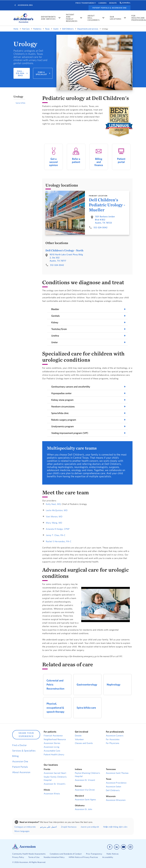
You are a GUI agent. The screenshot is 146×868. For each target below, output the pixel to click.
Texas (47, 29)
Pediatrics (37, 29)
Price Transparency (86, 3)
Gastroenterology (87, 684)
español (126, 3)
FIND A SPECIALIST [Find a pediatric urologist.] (41, 73)
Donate (113, 3)
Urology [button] (18, 96)
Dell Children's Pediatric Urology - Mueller (107, 205)
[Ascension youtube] (124, 847)
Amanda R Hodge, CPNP (58, 529)
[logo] (23, 18)
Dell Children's (68, 29)
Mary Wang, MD (54, 523)
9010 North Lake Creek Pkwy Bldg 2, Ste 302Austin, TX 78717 (66, 258)
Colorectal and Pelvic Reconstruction (55, 684)
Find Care (26, 29)
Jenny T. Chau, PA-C (56, 535)
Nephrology (114, 684)
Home (16, 29)
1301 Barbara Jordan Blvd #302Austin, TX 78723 (105, 220)
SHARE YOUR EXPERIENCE (26, 735)
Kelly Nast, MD (53, 504)
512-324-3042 (101, 227)
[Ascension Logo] (24, 849)
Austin (56, 29)
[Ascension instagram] (130, 847)
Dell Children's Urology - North (64, 250)
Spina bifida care (86, 708)
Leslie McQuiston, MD (57, 510)
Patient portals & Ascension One (109, 8)
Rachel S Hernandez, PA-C (59, 541)
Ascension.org (25, 5)
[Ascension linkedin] (117, 847)
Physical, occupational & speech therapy (55, 708)
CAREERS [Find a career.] (102, 3)
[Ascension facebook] (110, 847)
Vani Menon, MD (54, 516)
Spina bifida (20, 103)
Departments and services (88, 29)
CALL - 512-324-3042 (20, 73)
